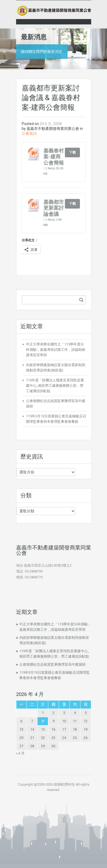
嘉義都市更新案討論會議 (54, 208)
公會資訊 (29, 133)
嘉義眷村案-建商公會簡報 (54, 157)
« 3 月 (20, 753)
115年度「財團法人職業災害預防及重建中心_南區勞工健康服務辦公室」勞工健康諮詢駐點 (55, 386)
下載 (72, 152)
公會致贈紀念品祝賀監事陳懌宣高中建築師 (52, 664)
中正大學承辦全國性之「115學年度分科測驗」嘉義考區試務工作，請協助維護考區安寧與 (56, 350)
